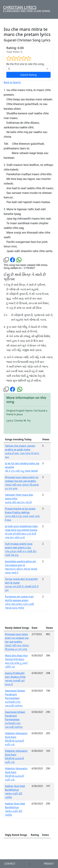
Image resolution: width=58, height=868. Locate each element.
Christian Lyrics (20, 7)
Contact (10, 864)
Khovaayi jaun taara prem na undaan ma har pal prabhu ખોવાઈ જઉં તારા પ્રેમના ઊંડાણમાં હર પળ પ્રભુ (17, 642)
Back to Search (12, 82)
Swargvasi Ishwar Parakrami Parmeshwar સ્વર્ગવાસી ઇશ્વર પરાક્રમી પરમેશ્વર (15, 698)
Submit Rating (28, 75)
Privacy (49, 864)
